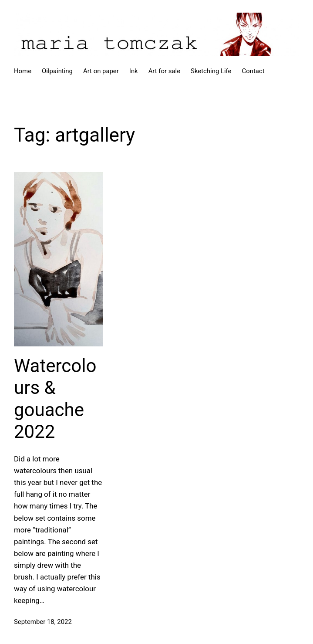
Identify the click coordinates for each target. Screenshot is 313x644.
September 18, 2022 (43, 622)
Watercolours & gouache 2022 (55, 399)
